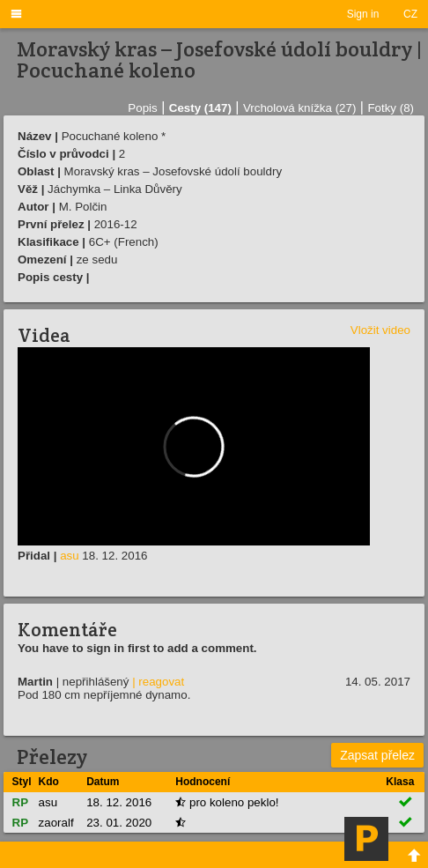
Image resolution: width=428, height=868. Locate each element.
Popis (142, 108)
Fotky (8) (391, 108)
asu (70, 556)
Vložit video (380, 330)
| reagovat (158, 682)
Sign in (363, 14)
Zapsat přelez (377, 755)
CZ (410, 14)
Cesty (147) (200, 108)
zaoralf (56, 823)
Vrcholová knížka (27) (299, 108)
